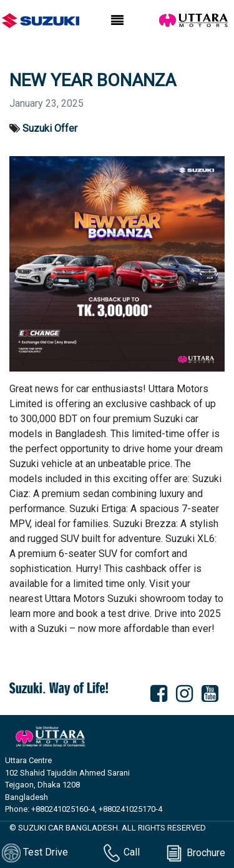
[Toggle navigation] (117, 21)
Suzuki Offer (50, 128)
